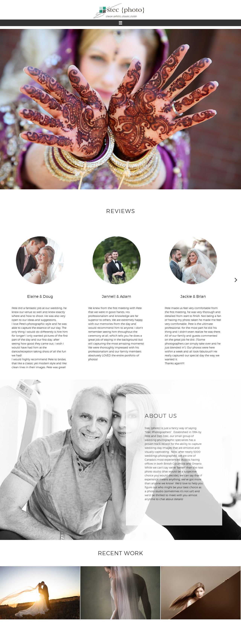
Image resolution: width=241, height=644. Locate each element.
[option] (120, 109)
